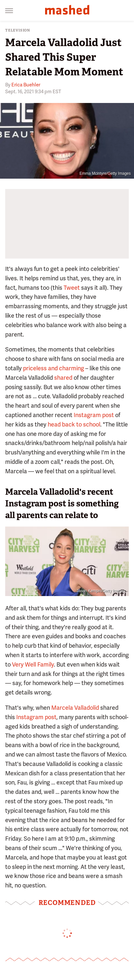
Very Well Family (33, 664)
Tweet (72, 288)
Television (18, 30)
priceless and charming (54, 368)
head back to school (74, 424)
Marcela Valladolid (75, 708)
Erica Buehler (26, 85)
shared (63, 378)
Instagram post (94, 415)
